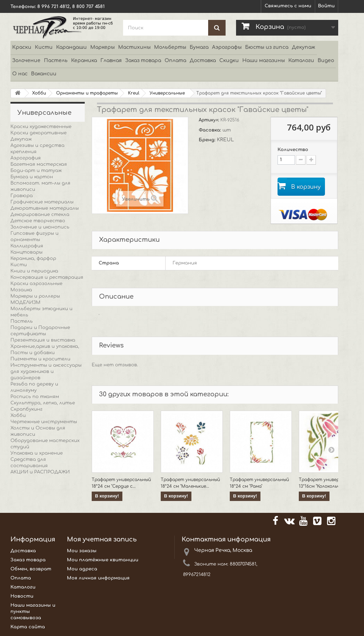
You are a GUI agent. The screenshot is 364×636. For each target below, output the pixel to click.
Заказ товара (143, 61)
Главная (111, 61)
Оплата (175, 61)
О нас (20, 74)
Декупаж (304, 47)
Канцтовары (26, 252)
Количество (293, 150)
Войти (326, 6)
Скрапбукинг (26, 409)
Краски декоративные (39, 133)
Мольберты (170, 47)
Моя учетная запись (102, 539)
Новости (22, 596)
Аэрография (26, 158)
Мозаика (21, 290)
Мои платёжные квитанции (103, 560)
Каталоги (301, 61)
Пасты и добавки (33, 353)
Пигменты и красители (40, 359)
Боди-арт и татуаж (36, 171)
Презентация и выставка (43, 340)
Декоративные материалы (45, 208)
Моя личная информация (98, 578)
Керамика (84, 61)
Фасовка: (211, 130)
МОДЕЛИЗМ (25, 302)
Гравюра (22, 196)
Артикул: (210, 120)
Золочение (26, 61)
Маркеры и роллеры (35, 296)
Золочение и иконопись (40, 227)
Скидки (229, 61)
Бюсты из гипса (267, 47)
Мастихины (134, 47)
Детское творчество (38, 221)
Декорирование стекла (40, 215)
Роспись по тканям (35, 397)
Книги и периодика (34, 271)
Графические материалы (42, 202)
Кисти (44, 47)
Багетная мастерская (39, 164)
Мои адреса (82, 569)
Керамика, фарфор (33, 259)
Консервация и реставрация (47, 277)
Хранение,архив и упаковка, (45, 346)
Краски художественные (41, 127)
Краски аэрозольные (36, 284)
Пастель (56, 61)
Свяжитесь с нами (288, 6)
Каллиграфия (27, 246)
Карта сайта (28, 627)
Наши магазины (264, 61)
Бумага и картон (32, 177)
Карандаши (71, 47)
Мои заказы (82, 551)
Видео (326, 61)
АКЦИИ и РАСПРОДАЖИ (40, 472)
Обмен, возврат (31, 569)
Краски (22, 47)
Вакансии (44, 74)
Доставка (203, 61)
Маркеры (103, 47)
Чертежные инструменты (44, 422)
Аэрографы (227, 47)
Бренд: (208, 140)
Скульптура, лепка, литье (43, 403)
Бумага (199, 47)
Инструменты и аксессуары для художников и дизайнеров (46, 372)
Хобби (18, 416)
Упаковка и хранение (37, 453)
